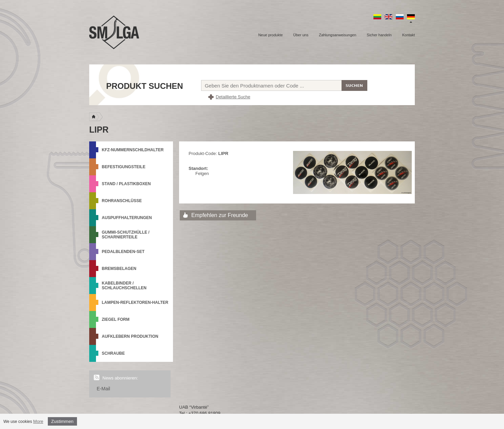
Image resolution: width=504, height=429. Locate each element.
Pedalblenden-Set (123, 252)
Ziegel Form (116, 319)
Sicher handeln (379, 35)
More (38, 421)
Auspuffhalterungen (127, 218)
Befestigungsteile (124, 167)
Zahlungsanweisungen (337, 35)
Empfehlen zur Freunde (220, 215)
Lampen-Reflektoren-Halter (135, 303)
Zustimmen (62, 421)
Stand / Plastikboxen (126, 184)
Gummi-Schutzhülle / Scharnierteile (126, 235)
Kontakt (409, 35)
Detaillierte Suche (233, 97)
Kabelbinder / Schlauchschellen (124, 286)
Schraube (113, 353)
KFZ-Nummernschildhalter (133, 150)
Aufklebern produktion (130, 336)
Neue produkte (270, 35)
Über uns (301, 35)
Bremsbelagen (119, 269)
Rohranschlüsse (122, 201)
